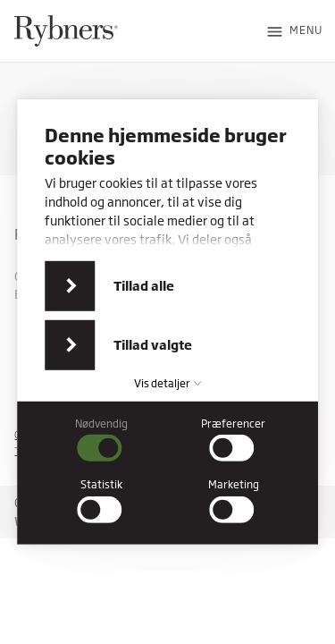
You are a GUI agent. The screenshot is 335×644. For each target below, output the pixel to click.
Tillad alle (144, 286)
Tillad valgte (153, 345)
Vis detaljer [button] (168, 383)
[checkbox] (102, 440)
